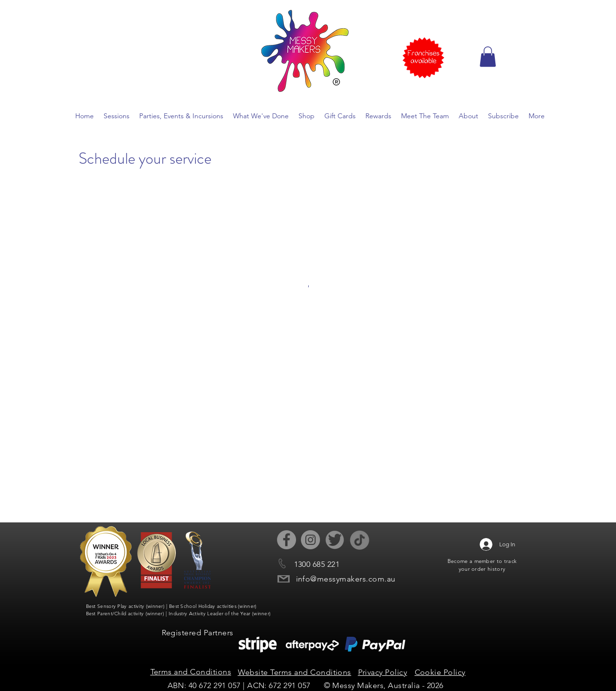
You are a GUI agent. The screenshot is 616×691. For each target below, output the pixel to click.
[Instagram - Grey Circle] (310, 540)
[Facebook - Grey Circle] (287, 540)
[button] (488, 57)
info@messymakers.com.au (346, 579)
